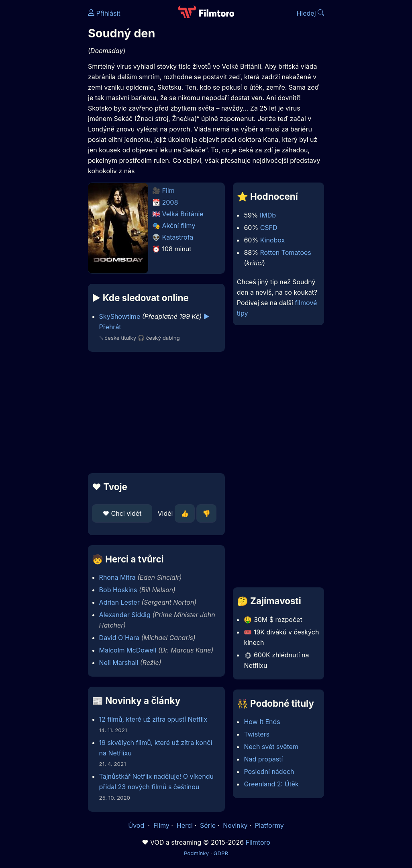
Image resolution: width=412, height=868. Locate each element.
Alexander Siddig (125, 615)
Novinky (235, 825)
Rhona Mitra (117, 577)
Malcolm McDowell (128, 650)
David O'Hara (119, 638)
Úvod (137, 825)
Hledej (310, 13)
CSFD (269, 228)
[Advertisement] (154, 412)
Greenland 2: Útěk (271, 784)
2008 (170, 202)
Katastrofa (178, 237)
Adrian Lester (119, 602)
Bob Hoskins (118, 590)
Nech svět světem (271, 747)
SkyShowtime (120, 316)
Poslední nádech (269, 772)
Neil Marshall (119, 663)
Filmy (161, 825)
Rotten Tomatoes (285, 252)
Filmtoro (258, 842)
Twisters (257, 734)
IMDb (268, 215)
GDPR (221, 853)
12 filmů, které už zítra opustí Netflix (153, 719)
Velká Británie (183, 214)
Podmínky (196, 853)
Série (208, 825)
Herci (185, 825)
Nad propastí (263, 759)
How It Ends (262, 722)
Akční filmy (179, 226)
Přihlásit (104, 13)
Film (168, 191)
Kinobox (273, 240)
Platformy (269, 825)
